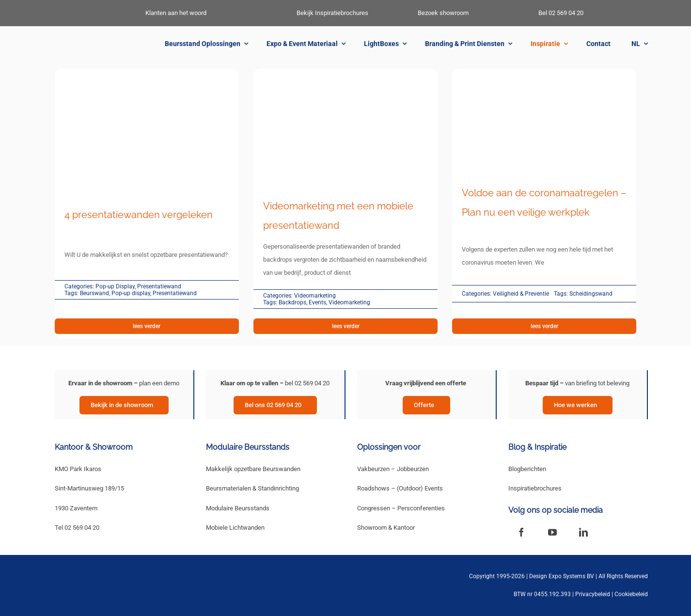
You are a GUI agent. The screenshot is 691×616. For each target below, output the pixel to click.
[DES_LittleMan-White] (60, 11)
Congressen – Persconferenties (401, 508)
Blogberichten (527, 469)
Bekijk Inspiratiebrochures (332, 13)
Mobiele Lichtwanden (235, 528)
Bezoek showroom (443, 13)
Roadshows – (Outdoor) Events (400, 488)
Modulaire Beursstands (238, 508)
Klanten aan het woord (176, 13)
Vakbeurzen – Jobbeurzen (393, 469)
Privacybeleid (593, 594)
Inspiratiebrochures (535, 488)
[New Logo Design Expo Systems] (93, 42)
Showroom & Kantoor (386, 528)
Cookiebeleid (631, 594)
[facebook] (521, 532)
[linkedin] (583, 532)
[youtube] (552, 532)
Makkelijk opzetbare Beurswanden (253, 469)
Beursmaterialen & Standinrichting (252, 488)
